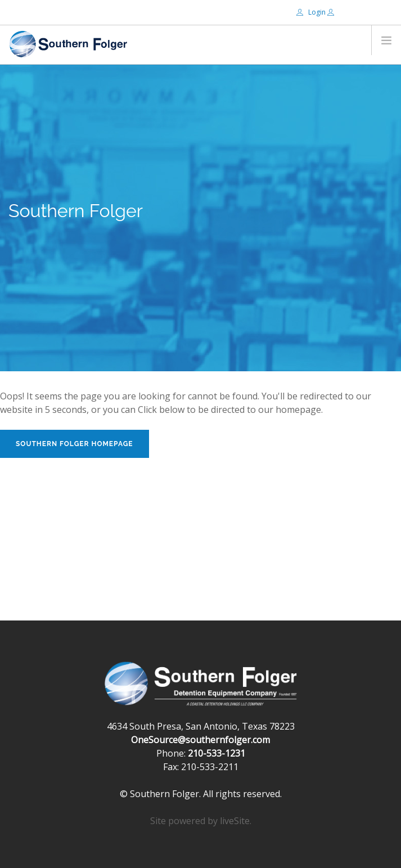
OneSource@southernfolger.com (200, 740)
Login (312, 12)
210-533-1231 (217, 753)
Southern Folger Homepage (75, 444)
